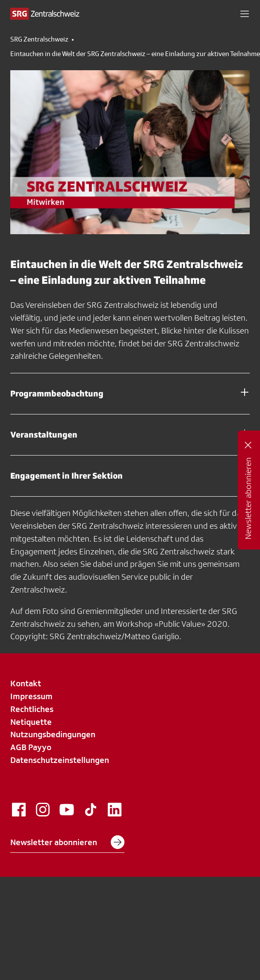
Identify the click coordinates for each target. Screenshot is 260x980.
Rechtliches (32, 709)
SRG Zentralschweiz (39, 39)
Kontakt (26, 683)
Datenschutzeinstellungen (60, 760)
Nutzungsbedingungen (53, 734)
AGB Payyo (31, 747)
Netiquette (31, 722)
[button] (245, 14)
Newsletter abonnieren (67, 842)
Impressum (31, 696)
